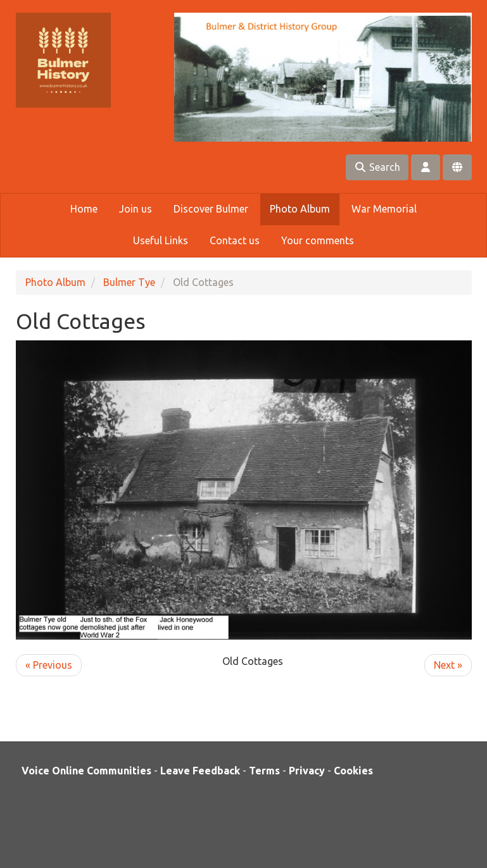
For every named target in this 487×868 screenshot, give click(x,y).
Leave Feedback (200, 771)
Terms (264, 771)
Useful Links (161, 240)
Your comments (318, 240)
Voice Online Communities (86, 771)
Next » (448, 665)
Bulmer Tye (129, 282)
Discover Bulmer (211, 209)
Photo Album (300, 209)
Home (84, 209)
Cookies (353, 771)
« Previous (49, 665)
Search (377, 167)
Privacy (307, 771)
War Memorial (384, 209)
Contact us (235, 240)
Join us (136, 209)
